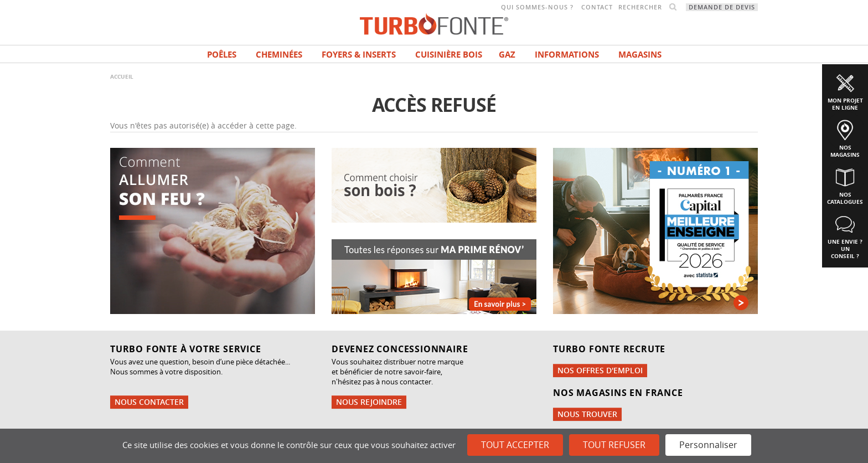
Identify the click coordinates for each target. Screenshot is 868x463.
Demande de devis (722, 7)
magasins (640, 55)
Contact (597, 7)
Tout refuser (614, 445)
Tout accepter (515, 445)
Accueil (122, 76)
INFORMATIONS (567, 55)
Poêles (222, 55)
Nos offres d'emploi (600, 370)
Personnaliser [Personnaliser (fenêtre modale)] (708, 445)
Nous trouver (587, 414)
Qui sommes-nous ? (537, 7)
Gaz (507, 55)
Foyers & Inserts (359, 55)
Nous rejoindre (369, 402)
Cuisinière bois (449, 55)
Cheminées (279, 55)
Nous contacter (149, 402)
